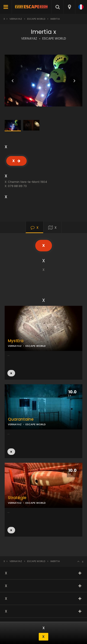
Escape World (36, 19)
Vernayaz (16, 19)
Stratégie (17, 498)
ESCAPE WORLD (54, 39)
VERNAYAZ (29, 39)
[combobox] (69, 7)
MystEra (16, 341)
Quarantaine (21, 419)
